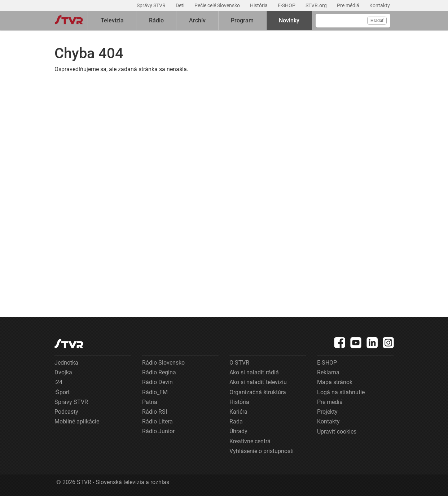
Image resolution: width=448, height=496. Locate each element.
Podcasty (66, 412)
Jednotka (66, 363)
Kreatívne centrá (250, 441)
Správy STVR (152, 5)
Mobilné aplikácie (77, 421)
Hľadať (377, 21)
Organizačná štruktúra (258, 392)
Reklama (328, 372)
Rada (236, 421)
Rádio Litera (157, 421)
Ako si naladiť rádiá (254, 372)
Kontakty (380, 5)
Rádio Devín (157, 382)
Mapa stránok (335, 382)
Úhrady (238, 431)
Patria (150, 402)
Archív (197, 20)
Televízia (112, 20)
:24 (58, 382)
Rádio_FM (155, 392)
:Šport (62, 392)
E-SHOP (287, 5)
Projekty (327, 412)
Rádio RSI (155, 412)
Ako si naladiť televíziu (258, 382)
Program (242, 20)
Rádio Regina (159, 372)
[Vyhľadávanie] (353, 21)
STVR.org (317, 5)
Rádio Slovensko (163, 363)
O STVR (239, 363)
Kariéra (238, 412)
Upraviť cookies (337, 432)
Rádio (156, 20)
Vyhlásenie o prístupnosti (262, 451)
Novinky (289, 20)
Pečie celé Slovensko (218, 5)
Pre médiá (349, 5)
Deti (181, 5)
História (259, 5)
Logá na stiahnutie (341, 392)
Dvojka (63, 372)
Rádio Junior (158, 431)
